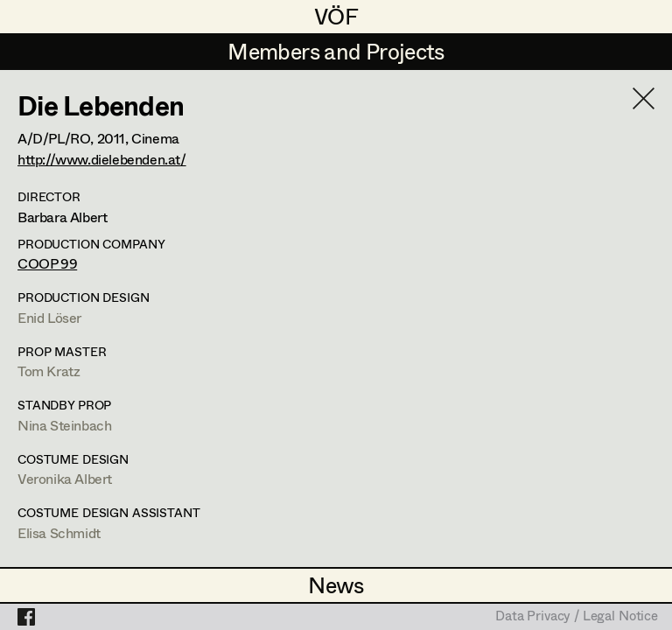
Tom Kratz (49, 371)
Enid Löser (49, 317)
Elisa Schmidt (59, 532)
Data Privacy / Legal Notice (577, 617)
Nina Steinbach (64, 425)
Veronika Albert (65, 478)
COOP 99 (47, 263)
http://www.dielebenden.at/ (102, 159)
